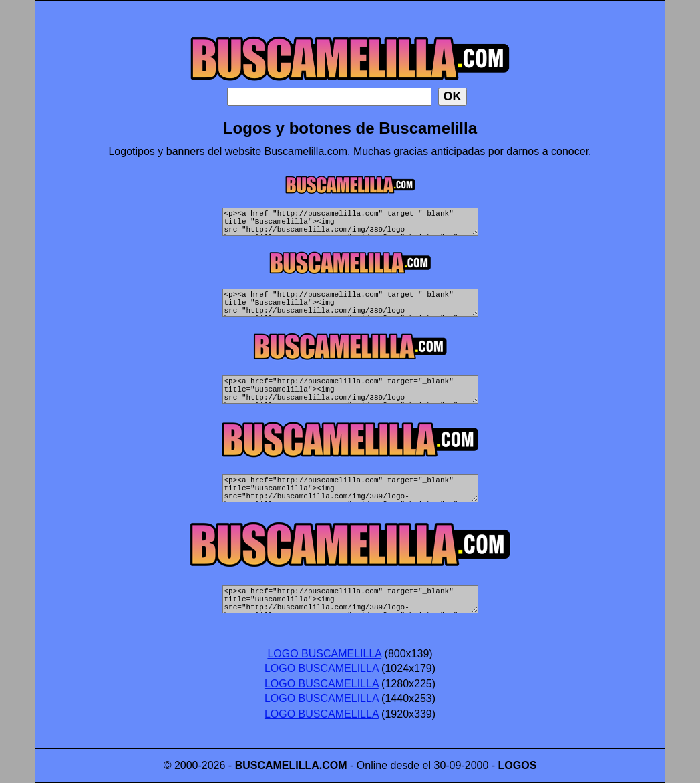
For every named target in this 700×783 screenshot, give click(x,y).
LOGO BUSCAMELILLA (324, 654)
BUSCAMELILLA (277, 765)
